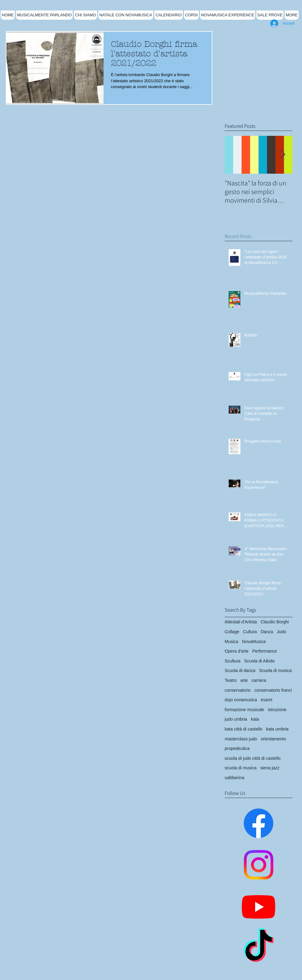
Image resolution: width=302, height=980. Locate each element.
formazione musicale (244, 710)
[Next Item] (283, 155)
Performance (264, 651)
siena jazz (270, 768)
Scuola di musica (275, 670)
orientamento (273, 739)
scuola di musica (241, 768)
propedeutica (237, 748)
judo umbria (236, 719)
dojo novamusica (241, 700)
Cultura (250, 632)
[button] (86, 15)
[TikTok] (259, 948)
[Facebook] (259, 823)
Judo (281, 632)
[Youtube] (259, 906)
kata (255, 719)
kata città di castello (243, 729)
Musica (231, 642)
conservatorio (238, 690)
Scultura (233, 661)
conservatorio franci (273, 690)
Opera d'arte (237, 651)
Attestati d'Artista (241, 622)
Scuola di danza (240, 670)
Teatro (231, 680)
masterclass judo (241, 739)
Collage (232, 632)
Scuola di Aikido (259, 661)
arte (244, 680)
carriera (259, 680)
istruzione (277, 710)
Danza (267, 632)
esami (266, 700)
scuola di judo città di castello (253, 758)
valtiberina (235, 778)
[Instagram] (259, 865)
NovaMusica (254, 642)
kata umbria (277, 729)
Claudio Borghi (275, 622)
